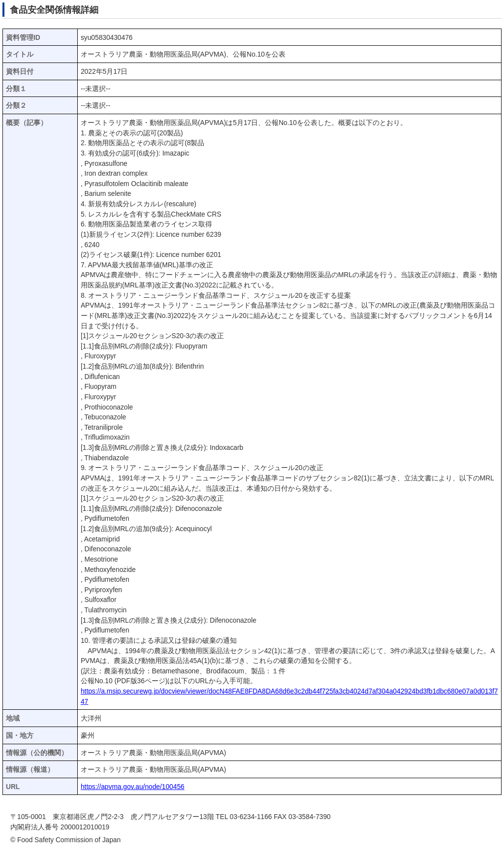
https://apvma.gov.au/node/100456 (133, 787)
